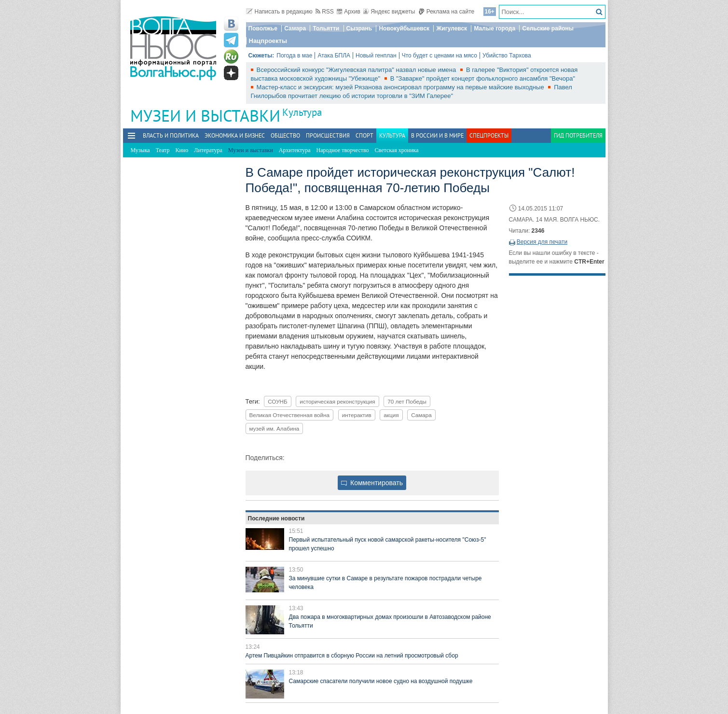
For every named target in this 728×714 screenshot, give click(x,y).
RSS (325, 12)
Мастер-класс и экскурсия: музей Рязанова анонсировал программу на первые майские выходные (401, 87)
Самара (295, 28)
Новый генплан (376, 56)
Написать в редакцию (279, 12)
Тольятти (326, 28)
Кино (182, 150)
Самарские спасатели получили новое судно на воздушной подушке (381, 681)
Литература (208, 150)
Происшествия (328, 135)
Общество (285, 135)
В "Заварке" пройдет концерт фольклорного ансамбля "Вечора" (483, 78)
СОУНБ (278, 401)
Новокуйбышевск (404, 28)
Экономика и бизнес (235, 135)
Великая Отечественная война (290, 415)
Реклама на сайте (446, 12)
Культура (302, 112)
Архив (349, 12)
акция (391, 415)
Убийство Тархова (507, 56)
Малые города (494, 28)
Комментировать (372, 483)
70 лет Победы (407, 401)
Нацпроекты (268, 41)
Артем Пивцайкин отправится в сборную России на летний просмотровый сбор (352, 656)
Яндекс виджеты (389, 12)
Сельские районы (548, 28)
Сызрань (359, 28)
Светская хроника (397, 150)
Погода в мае (294, 56)
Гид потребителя (578, 135)
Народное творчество (343, 150)
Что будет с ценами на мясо (440, 56)
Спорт (364, 135)
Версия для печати (542, 242)
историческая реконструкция (337, 401)
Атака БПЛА (334, 56)
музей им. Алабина (275, 428)
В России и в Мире (437, 135)
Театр (163, 150)
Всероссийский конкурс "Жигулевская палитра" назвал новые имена (357, 70)
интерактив (357, 415)
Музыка (140, 150)
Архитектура (295, 150)
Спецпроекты (489, 135)
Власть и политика (171, 135)
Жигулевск (452, 28)
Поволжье (263, 28)
